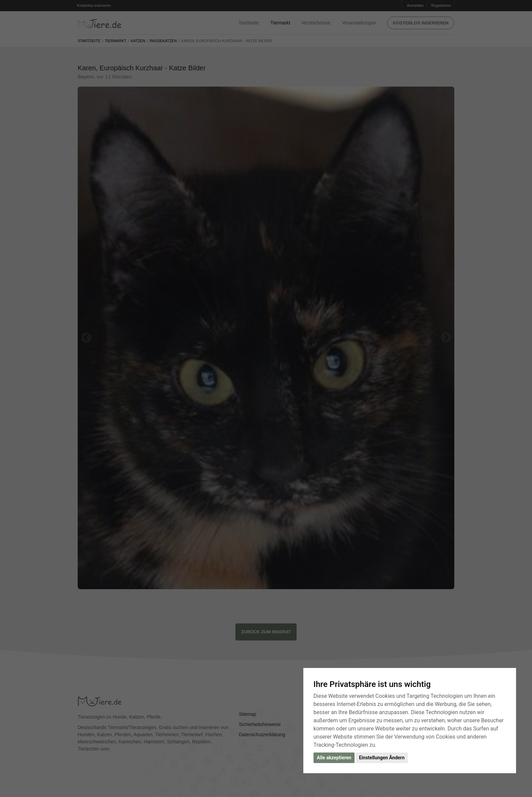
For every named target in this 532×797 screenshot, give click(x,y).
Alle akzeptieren (334, 758)
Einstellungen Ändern (382, 758)
